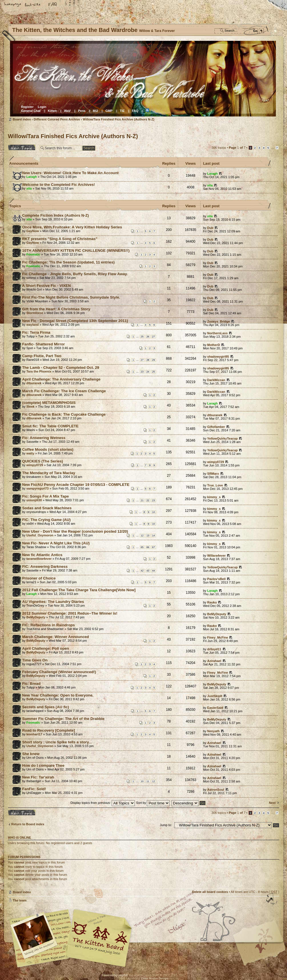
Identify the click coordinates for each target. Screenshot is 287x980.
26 (148, 337)
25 (142, 337)
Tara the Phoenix (39, 371)
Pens (82, 111)
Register (27, 107)
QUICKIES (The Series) (43, 461)
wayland (32, 325)
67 (154, 547)
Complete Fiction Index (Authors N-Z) (56, 215)
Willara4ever (217, 556)
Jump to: (166, 825)
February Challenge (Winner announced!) (59, 672)
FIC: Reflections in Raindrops (49, 625)
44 (154, 571)
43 (148, 571)
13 (148, 536)
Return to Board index (28, 824)
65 (142, 547)
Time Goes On (35, 660)
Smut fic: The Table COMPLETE (51, 426)
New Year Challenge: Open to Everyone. (58, 695)
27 (154, 337)
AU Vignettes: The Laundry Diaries (53, 602)
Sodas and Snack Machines (47, 508)
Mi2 (95, 111)
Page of (237, 148)
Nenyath (213, 731)
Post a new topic (22, 147)
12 (142, 536)
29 (154, 360)
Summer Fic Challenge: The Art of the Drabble (63, 719)
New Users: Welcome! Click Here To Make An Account (71, 173)
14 (154, 536)
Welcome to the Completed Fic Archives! (59, 185)
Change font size (33, 5)
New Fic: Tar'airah (38, 777)
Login (42, 107)
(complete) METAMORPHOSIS (49, 403)
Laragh (32, 177)
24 (148, 372)
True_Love (215, 485)
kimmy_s (214, 497)
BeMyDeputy (36, 617)
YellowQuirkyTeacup (223, 438)
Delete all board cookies (210, 892)
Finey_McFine (218, 637)
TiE (122, 111)
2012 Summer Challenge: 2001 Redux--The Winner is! (70, 613)
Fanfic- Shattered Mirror (44, 344)
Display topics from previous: (103, 803)
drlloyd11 (214, 649)
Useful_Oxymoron (40, 535)
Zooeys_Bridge (219, 321)
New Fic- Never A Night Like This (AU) (56, 543)
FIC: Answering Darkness (45, 567)
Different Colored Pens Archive (57, 119)
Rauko (212, 602)
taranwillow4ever (39, 559)
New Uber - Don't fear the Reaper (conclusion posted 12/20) (75, 531)
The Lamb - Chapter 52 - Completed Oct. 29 (61, 368)
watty (30, 453)
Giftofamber (216, 427)
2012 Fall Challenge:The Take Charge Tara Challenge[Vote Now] (79, 590)
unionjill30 (34, 500)
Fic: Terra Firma (36, 332)
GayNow (33, 231)
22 (148, 500)
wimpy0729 (35, 465)
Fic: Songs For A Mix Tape (46, 496)
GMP (109, 111)
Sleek (30, 407)
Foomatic (33, 254)
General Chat (31, 111)
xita (29, 188)
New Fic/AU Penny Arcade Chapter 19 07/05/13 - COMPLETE (76, 485)
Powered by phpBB (115, 975)
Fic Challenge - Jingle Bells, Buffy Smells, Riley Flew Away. (75, 274)
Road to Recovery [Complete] (49, 730)
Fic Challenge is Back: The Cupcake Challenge (64, 414)
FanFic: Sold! (34, 789)
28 (148, 360)
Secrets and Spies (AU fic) (46, 707)
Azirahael (214, 661)
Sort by (153, 803)
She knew (31, 754)
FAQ (53, 5)
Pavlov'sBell (216, 579)
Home (13, 5)
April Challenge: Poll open (46, 648)
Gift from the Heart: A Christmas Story (56, 309)
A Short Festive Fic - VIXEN (47, 286)
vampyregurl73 (37, 488)
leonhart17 (34, 734)
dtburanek (34, 383)
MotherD (214, 345)
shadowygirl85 (218, 357)
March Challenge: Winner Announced (56, 637)
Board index (143, 79)
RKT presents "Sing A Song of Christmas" (60, 239)
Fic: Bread (32, 684)
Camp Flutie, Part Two (42, 356)
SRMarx (213, 474)
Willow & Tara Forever (99, 936)
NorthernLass (218, 333)
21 (142, 500)
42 (142, 571)
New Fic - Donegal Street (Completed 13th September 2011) (75, 321)
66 (148, 547)
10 (154, 512)
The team (20, 900)
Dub (210, 228)
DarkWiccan (216, 380)
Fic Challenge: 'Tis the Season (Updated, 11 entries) (69, 262)
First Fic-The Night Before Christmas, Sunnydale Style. (71, 297)
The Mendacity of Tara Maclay (49, 473)
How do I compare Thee (43, 765)
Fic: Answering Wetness (44, 438)
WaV (67, 111)
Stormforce (35, 313)
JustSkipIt (215, 696)
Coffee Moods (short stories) (48, 449)
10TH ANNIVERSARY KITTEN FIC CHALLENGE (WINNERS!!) (76, 250)
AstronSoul (216, 790)
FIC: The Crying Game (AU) (47, 520)
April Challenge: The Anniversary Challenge (61, 379)
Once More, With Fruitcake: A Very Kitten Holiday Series (72, 227)
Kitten (52, 111)
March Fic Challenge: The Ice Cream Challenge (64, 391)
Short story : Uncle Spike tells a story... (57, 742)
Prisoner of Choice (39, 578)
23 (142, 372)
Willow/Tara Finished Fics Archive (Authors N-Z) (119, 119)
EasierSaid (215, 708)
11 (148, 781)
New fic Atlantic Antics (42, 555)
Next (272, 803)
